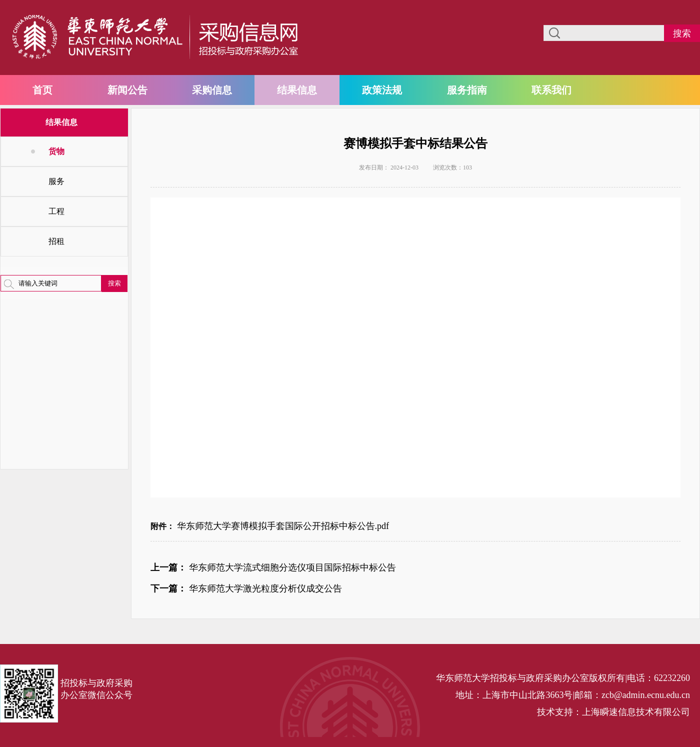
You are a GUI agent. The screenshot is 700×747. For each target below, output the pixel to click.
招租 (56, 241)
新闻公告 (127, 90)
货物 (56, 151)
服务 (56, 181)
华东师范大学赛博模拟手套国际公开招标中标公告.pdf (283, 526)
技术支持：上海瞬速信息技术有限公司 (613, 712)
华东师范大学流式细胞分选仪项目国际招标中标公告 (292, 567)
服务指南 (467, 90)
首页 (42, 90)
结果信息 (297, 90)
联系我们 (551, 90)
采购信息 (212, 90)
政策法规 (382, 90)
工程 (56, 211)
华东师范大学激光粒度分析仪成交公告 (265, 588)
